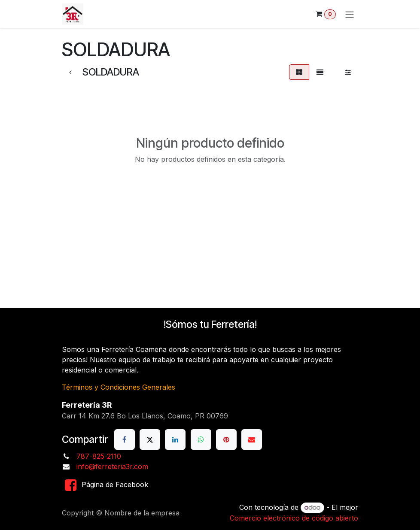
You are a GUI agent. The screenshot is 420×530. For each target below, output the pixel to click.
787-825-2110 (99, 456)
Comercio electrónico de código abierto (294, 518)
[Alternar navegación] (350, 14)
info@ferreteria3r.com (112, 466)
